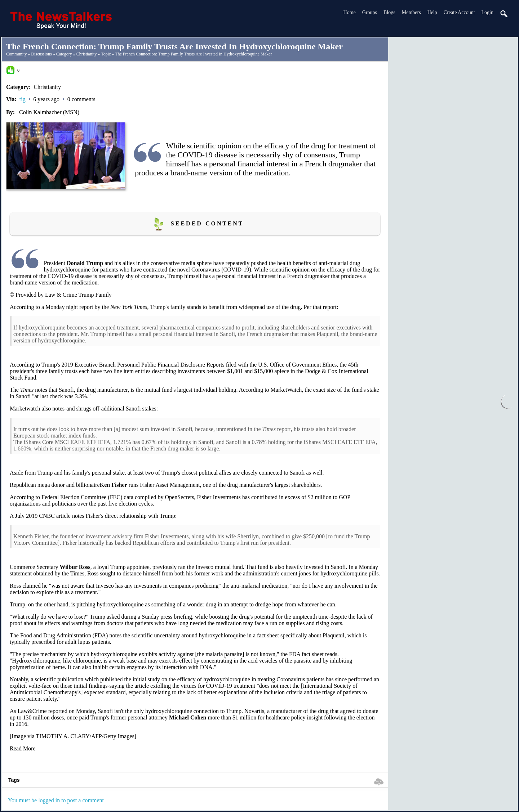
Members (411, 12)
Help (432, 12)
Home (350, 12)
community (16, 54)
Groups (370, 12)
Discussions (41, 54)
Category (64, 54)
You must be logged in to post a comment (56, 800)
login (487, 12)
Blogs (389, 12)
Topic (106, 54)
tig (23, 99)
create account (459, 12)
